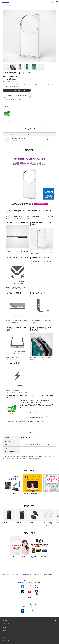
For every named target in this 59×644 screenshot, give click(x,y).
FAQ (14, 106)
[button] (29, 627)
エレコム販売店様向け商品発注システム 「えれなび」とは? (17, 100)
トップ (4, 575)
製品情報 (9, 575)
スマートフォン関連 (15, 575)
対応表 (7, 106)
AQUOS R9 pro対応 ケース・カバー (10, 6)
